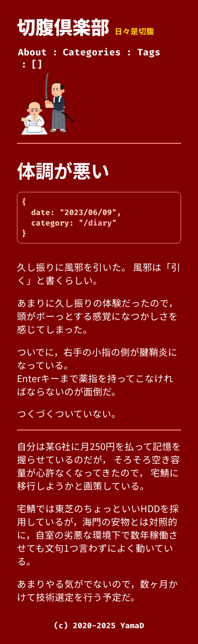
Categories (92, 52)
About (32, 52)
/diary (98, 223)
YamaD (132, 626)
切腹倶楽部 (63, 26)
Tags (149, 52)
